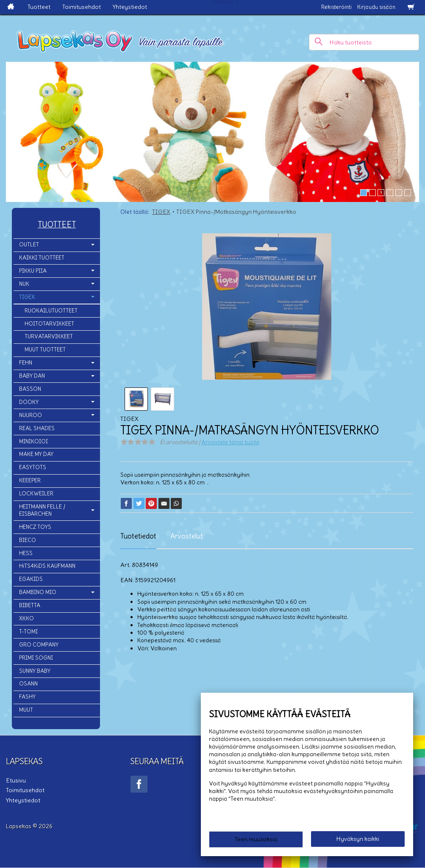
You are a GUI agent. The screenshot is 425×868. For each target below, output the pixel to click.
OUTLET (29, 245)
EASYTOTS (33, 467)
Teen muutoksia (256, 839)
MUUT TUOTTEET (45, 350)
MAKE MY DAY (36, 454)
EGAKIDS (31, 579)
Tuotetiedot (138, 536)
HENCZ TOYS (35, 527)
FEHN (26, 363)
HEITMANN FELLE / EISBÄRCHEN (42, 510)
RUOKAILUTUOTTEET (51, 311)
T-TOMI (28, 632)
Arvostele (230, 442)
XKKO (26, 618)
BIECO (28, 540)
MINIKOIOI (33, 441)
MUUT (26, 710)
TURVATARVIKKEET (49, 336)
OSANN (28, 684)
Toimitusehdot (82, 7)
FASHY (27, 697)
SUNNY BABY (35, 671)
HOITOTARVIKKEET (49, 324)
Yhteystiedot (130, 7)
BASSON (30, 389)
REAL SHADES (37, 428)
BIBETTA (30, 605)
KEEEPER (30, 480)
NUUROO (31, 415)
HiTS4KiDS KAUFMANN (47, 566)
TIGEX (27, 297)
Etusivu (16, 780)
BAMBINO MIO (38, 592)
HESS (26, 553)
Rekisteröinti (336, 7)
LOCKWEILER (36, 493)
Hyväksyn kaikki (358, 839)
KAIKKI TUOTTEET (42, 258)
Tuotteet (39, 7)
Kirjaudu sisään (376, 7)
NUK (24, 284)
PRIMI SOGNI (36, 658)
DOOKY (29, 402)
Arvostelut (187, 536)
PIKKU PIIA (33, 271)
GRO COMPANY (39, 645)
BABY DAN (32, 376)
